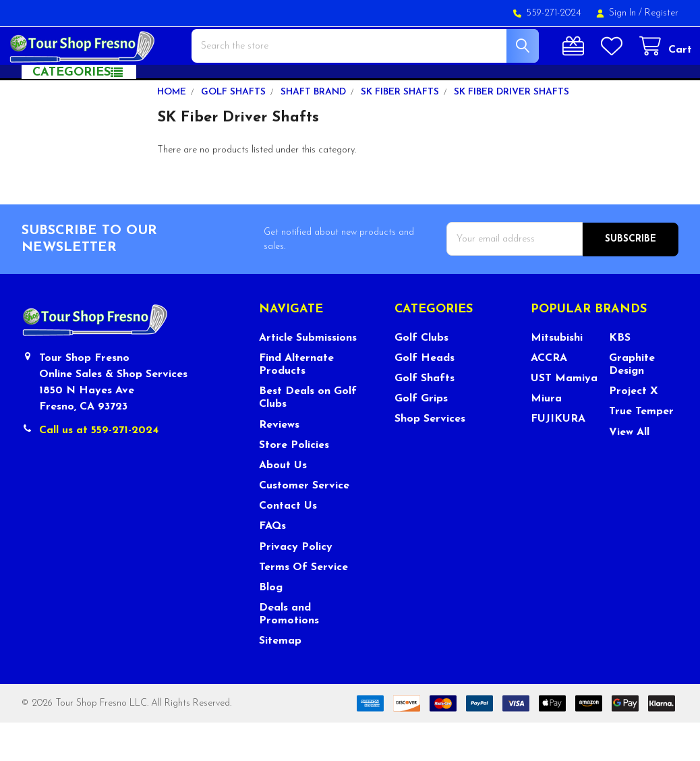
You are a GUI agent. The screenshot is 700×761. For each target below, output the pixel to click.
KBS (620, 376)
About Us (283, 504)
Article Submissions (308, 376)
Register (662, 13)
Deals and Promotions (289, 653)
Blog (271, 626)
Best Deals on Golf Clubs (308, 436)
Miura (546, 437)
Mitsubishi (557, 376)
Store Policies (294, 484)
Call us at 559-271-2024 (99, 469)
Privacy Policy (296, 586)
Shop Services (430, 458)
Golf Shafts (425, 417)
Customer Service (304, 524)
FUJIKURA (558, 458)
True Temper (641, 451)
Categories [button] (71, 112)
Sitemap (280, 680)
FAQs (272, 565)
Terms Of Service (303, 606)
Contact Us (288, 544)
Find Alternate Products (296, 403)
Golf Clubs (421, 376)
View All (629, 471)
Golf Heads (425, 397)
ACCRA (549, 397)
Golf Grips (421, 437)
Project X (634, 430)
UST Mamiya (564, 417)
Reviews (279, 463)
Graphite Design (632, 403)
